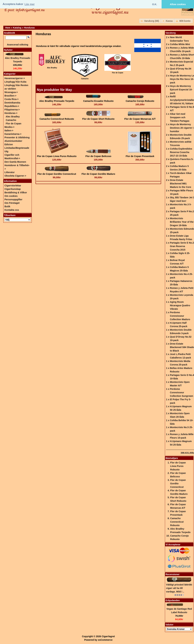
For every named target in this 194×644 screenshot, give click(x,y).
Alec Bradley (13, 117)
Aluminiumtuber (13, 141)
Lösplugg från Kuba (15, 82)
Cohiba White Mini (180, 44)
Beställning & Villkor (16, 193)
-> (11, 113)
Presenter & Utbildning (17, 137)
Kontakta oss (12, 210)
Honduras (29, 28)
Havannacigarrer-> (15, 78)
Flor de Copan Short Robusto (98, 119)
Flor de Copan (14, 124)
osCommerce (105, 640)
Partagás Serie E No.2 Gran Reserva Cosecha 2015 (182, 246)
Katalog (17, 28)
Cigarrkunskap (13, 189)
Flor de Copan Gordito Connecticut (57, 174)
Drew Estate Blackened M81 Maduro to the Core (180, 184)
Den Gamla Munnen (15, 162)
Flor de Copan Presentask (140, 156)
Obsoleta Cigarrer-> (15, 176)
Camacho (11, 120)
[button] (150, 21)
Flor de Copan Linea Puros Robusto (57, 156)
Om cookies (11, 196)
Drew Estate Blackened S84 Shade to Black (182, 347)
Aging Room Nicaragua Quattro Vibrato (180, 305)
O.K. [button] (155, 4)
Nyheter (8, 50)
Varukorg (171, 33)
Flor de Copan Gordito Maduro (98, 174)
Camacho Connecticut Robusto (57, 119)
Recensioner (172, 574)
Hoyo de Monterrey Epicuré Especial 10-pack (181, 90)
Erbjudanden (173, 600)
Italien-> (9, 130)
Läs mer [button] (30, 4)
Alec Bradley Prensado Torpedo (57, 101)
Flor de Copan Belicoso (98, 156)
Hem (8, 28)
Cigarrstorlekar (13, 186)
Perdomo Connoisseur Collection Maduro (180, 316)
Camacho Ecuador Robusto (98, 101)
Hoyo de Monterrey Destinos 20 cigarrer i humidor (182, 128)
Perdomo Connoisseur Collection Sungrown (181, 392)
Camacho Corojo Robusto (140, 101)
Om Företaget (12, 203)
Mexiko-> (9, 127)
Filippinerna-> (12, 110)
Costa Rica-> (11, 99)
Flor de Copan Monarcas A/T (140, 119)
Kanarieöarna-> (13, 134)
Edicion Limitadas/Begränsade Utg (17, 148)
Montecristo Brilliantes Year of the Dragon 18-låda (182, 222)
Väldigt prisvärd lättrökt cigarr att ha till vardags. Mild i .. (179, 588)
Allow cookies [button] (178, 4)
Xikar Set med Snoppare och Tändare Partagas (180, 117)
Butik (7, 206)
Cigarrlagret (108, 636)
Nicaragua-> (11, 92)
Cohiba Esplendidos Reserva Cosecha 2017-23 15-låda (181, 152)
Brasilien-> (10, 96)
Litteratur (10, 172)
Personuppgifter (13, 199)
